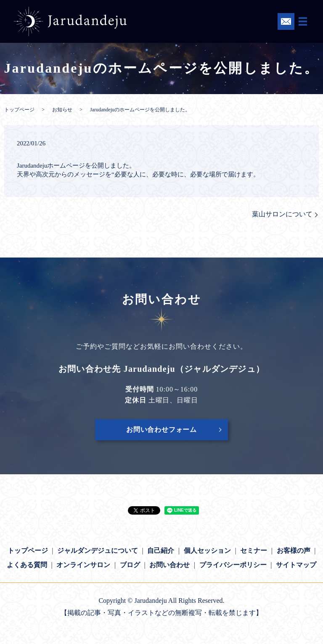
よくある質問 (27, 565)
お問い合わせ (169, 565)
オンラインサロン (83, 565)
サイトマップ (296, 565)
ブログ (130, 565)
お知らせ (62, 110)
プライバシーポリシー (233, 565)
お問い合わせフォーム (161, 430)
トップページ (19, 110)
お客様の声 (294, 551)
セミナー (254, 551)
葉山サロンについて (282, 214)
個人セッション (207, 551)
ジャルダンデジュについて (98, 551)
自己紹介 (161, 551)
